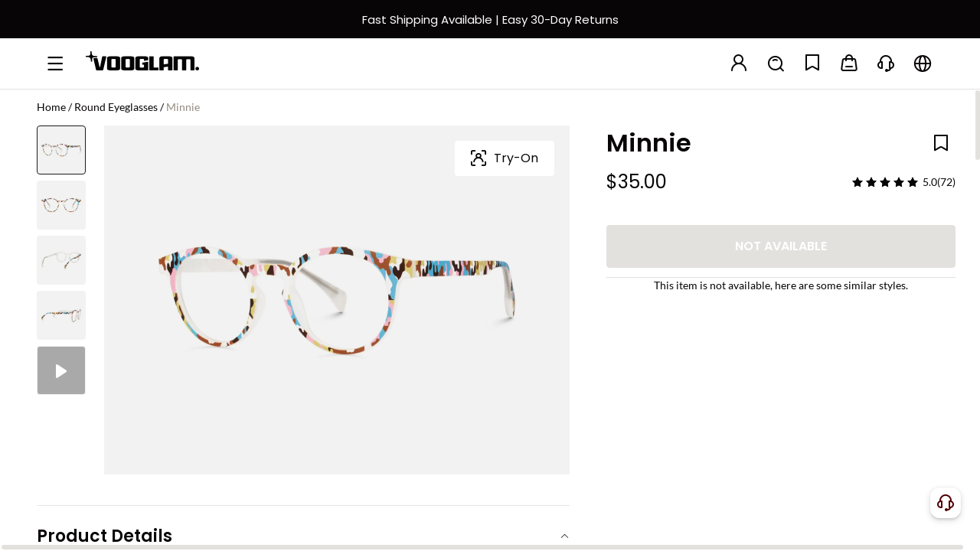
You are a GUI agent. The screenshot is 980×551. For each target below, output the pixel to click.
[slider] (885, 182)
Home (51, 107)
